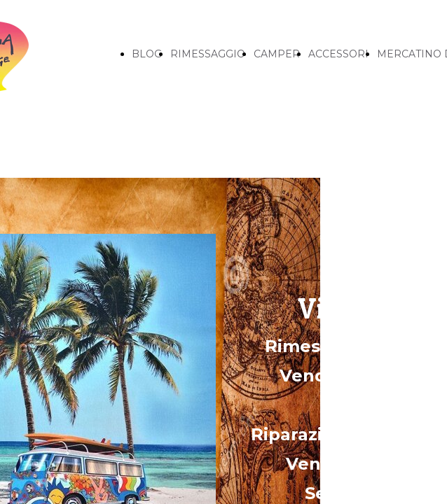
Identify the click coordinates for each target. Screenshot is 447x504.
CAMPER (277, 54)
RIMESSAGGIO (208, 54)
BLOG (147, 54)
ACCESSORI (338, 54)
